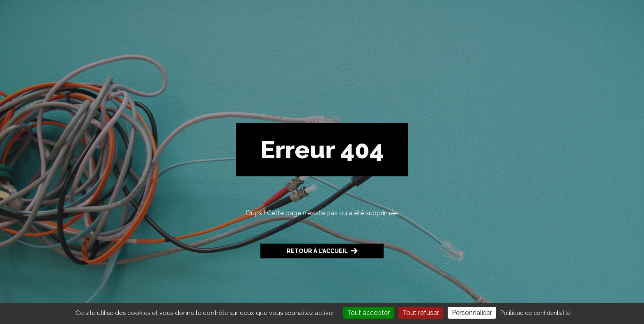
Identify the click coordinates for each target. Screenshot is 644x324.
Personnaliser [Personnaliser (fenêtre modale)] (472, 313)
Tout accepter (368, 313)
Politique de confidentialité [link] (535, 313)
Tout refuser (421, 313)
